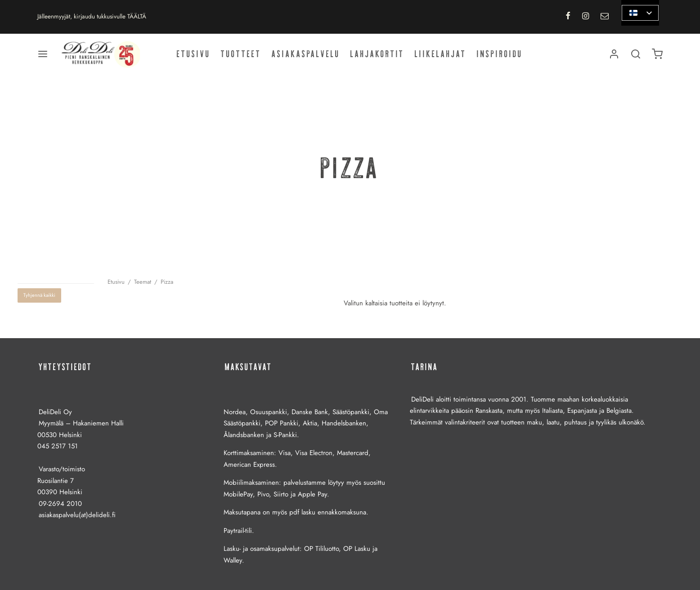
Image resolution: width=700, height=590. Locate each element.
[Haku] (636, 54)
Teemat (143, 282)
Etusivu (194, 54)
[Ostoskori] (657, 54)
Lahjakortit (377, 54)
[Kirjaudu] (614, 54)
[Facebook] (568, 17)
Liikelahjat (441, 54)
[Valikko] (43, 54)
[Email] (605, 17)
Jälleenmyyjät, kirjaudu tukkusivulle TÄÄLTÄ (92, 16)
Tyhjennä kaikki (39, 295)
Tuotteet (241, 54)
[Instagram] (586, 17)
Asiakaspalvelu (306, 54)
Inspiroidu (500, 54)
